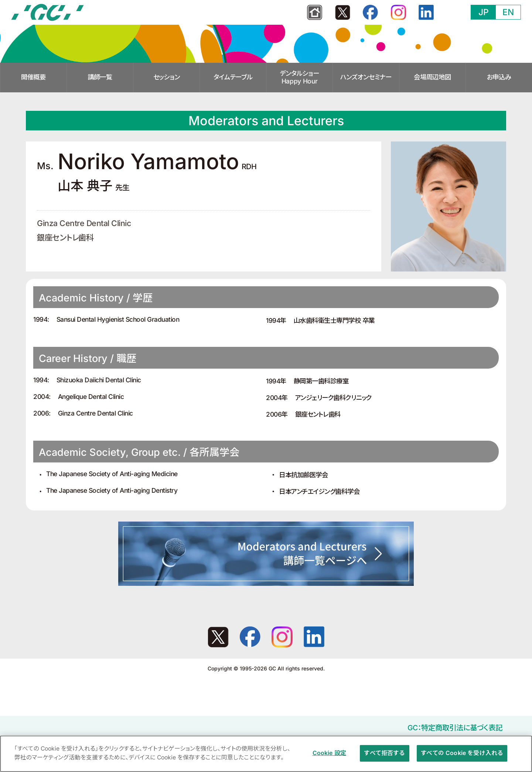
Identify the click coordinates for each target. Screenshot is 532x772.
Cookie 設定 (329, 756)
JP (484, 12)
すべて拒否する (384, 756)
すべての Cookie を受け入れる (462, 756)
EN (508, 12)
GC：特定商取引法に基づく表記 (455, 728)
